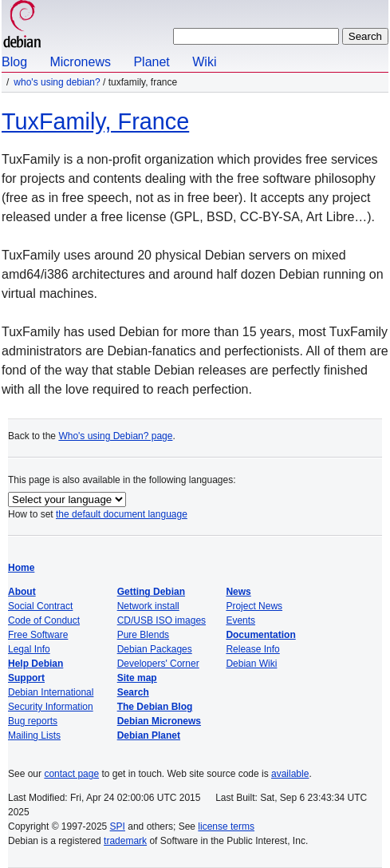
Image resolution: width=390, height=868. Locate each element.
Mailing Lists (34, 735)
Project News (254, 606)
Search (133, 692)
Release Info (252, 649)
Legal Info (29, 649)
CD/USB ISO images (162, 620)
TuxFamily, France (95, 121)
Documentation (260, 635)
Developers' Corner (158, 664)
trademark (125, 841)
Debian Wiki (251, 664)
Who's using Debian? (57, 82)
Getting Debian (151, 592)
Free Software (38, 635)
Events (240, 620)
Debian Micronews (159, 721)
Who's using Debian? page (115, 436)
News (238, 592)
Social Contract (40, 606)
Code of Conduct (44, 620)
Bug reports (33, 721)
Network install (148, 606)
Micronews (80, 62)
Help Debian (35, 664)
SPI (118, 826)
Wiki (204, 62)
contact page (71, 774)
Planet (151, 62)
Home (21, 568)
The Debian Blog (155, 707)
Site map (137, 678)
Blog (14, 62)
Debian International (51, 692)
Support (26, 678)
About (22, 592)
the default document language (122, 514)
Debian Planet (149, 735)
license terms (226, 826)
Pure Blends (143, 635)
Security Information (51, 707)
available (290, 774)
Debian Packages (155, 649)
